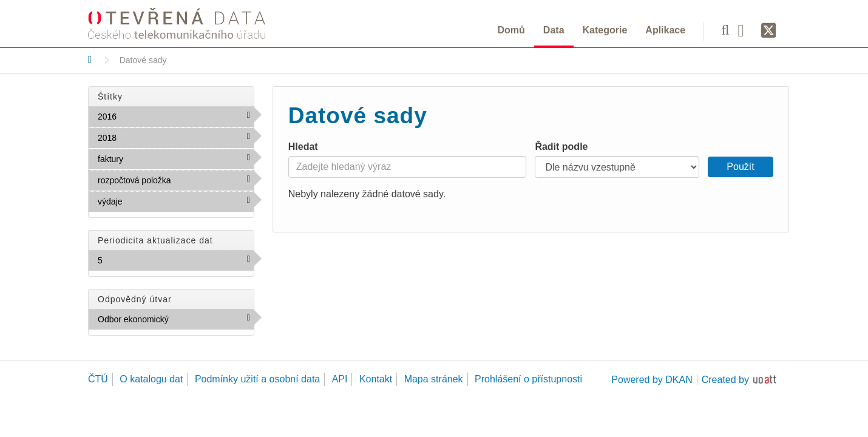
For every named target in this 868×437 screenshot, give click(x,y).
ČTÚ (98, 379)
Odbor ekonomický (176, 322)
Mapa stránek (434, 379)
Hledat (303, 147)
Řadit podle (561, 147)
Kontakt (376, 379)
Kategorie (605, 30)
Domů (511, 30)
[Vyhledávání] (725, 30)
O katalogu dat (151, 379)
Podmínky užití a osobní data (257, 379)
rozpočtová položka (176, 183)
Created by (725, 380)
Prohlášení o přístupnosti (528, 379)
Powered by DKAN (652, 380)
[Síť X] (769, 31)
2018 (143, 137)
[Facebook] (745, 30)
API (340, 379)
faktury (149, 158)
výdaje (148, 201)
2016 (143, 116)
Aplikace (665, 30)
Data (554, 30)
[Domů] (90, 59)
